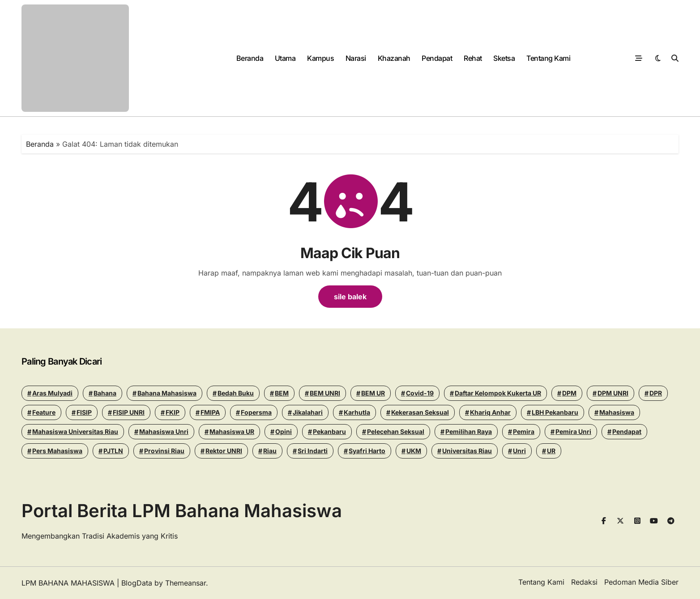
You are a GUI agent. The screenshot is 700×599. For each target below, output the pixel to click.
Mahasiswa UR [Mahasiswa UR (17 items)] (232, 431)
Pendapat (437, 58)
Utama (285, 58)
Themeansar (186, 583)
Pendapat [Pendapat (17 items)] (627, 431)
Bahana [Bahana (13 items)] (105, 393)
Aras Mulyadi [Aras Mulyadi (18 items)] (52, 393)
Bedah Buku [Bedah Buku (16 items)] (236, 393)
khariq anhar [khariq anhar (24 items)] (490, 412)
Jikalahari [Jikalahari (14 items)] (308, 412)
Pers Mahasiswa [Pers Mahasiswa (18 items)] (57, 451)
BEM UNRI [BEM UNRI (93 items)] (325, 393)
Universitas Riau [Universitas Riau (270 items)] (467, 451)
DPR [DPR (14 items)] (656, 393)
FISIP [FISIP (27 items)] (84, 412)
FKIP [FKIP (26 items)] (173, 412)
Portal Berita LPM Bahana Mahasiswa (182, 511)
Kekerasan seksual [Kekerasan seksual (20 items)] (420, 412)
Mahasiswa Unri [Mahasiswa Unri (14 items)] (164, 431)
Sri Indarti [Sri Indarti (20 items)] (313, 451)
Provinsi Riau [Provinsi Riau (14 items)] (164, 451)
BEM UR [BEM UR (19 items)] (373, 393)
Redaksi (584, 582)
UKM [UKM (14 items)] (414, 451)
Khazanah (394, 58)
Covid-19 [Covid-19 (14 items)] (420, 393)
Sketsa (504, 58)
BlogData (137, 583)
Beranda (250, 58)
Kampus (320, 58)
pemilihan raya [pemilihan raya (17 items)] (469, 431)
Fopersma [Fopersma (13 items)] (256, 412)
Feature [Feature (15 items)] (44, 412)
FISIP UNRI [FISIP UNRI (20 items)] (129, 412)
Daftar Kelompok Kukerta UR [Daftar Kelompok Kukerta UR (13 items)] (498, 393)
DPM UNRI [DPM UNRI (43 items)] (613, 393)
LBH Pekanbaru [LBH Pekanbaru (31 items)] (555, 412)
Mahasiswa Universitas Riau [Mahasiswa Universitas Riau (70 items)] (75, 431)
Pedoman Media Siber (641, 582)
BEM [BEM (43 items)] (282, 393)
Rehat (473, 58)
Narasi (356, 58)
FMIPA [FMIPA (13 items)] (210, 412)
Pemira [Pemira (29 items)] (524, 431)
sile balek (350, 297)
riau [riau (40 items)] (270, 451)
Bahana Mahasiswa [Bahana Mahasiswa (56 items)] (167, 393)
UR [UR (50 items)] (551, 451)
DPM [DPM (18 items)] (569, 393)
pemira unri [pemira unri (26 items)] (573, 431)
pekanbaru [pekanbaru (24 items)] (329, 431)
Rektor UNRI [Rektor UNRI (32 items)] (224, 451)
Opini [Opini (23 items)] (284, 431)
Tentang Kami (548, 58)
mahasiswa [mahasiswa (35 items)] (617, 412)
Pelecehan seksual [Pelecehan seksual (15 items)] (396, 431)
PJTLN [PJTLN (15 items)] (113, 451)
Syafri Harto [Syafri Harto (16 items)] (367, 451)
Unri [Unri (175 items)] (519, 451)
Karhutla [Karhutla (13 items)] (357, 412)
